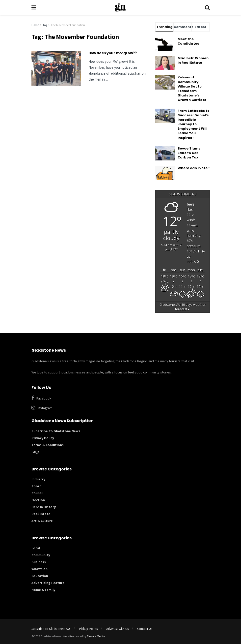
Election (38, 500)
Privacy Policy (43, 438)
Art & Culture (42, 521)
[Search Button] (207, 7)
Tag (45, 25)
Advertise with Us (117, 629)
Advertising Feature (48, 583)
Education (40, 576)
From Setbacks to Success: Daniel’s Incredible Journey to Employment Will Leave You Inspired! (194, 124)
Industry (38, 479)
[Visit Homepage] (120, 7)
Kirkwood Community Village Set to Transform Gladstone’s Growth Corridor (192, 89)
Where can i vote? (194, 168)
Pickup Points (88, 629)
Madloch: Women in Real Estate (193, 60)
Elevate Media (96, 636)
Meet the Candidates (188, 41)
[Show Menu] (34, 7)
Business (39, 562)
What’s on (40, 569)
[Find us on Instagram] (121, 408)
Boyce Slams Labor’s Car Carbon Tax (189, 153)
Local (36, 548)
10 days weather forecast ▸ (183, 307)
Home (35, 25)
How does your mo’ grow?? (113, 53)
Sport (36, 486)
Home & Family (43, 590)
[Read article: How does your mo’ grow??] (56, 69)
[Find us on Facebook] (118, 398)
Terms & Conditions (48, 445)
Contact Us (145, 629)
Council (37, 493)
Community (41, 555)
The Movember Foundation (68, 25)
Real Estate (41, 514)
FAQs (35, 452)
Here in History (44, 507)
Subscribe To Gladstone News (56, 431)
